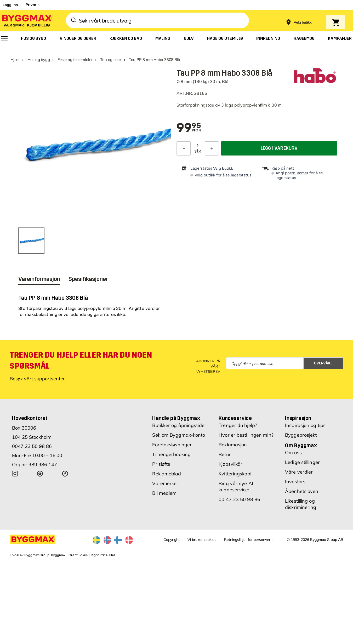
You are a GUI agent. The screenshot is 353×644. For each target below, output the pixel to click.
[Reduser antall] (184, 148)
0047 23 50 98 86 (32, 446)
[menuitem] (4, 39)
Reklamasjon (233, 445)
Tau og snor (111, 60)
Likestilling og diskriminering (301, 504)
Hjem (15, 60)
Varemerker (165, 483)
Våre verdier (299, 472)
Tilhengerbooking (171, 454)
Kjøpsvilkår (230, 464)
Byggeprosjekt (301, 435)
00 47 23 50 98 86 (239, 499)
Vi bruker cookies (202, 540)
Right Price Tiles (103, 555)
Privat (31, 5)
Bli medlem (164, 493)
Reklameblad (167, 474)
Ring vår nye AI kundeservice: (236, 487)
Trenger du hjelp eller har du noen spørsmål (81, 360)
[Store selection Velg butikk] (303, 22)
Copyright (172, 540)
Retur (225, 454)
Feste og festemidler (75, 60)
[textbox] (189, 128)
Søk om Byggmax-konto (179, 435)
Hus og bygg (39, 60)
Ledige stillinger (302, 462)
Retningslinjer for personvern (248, 540)
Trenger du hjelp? (238, 425)
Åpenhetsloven (302, 491)
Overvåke (323, 363)
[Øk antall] (212, 148)
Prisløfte (161, 464)
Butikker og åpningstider (179, 425)
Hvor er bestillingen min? (246, 435)
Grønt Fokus (78, 555)
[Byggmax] (27, 21)
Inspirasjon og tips (305, 425)
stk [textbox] (198, 151)
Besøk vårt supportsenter (37, 379)
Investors (295, 482)
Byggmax (58, 555)
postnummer (297, 173)
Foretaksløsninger (172, 445)
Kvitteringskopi (235, 474)
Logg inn (10, 5)
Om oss (293, 453)
